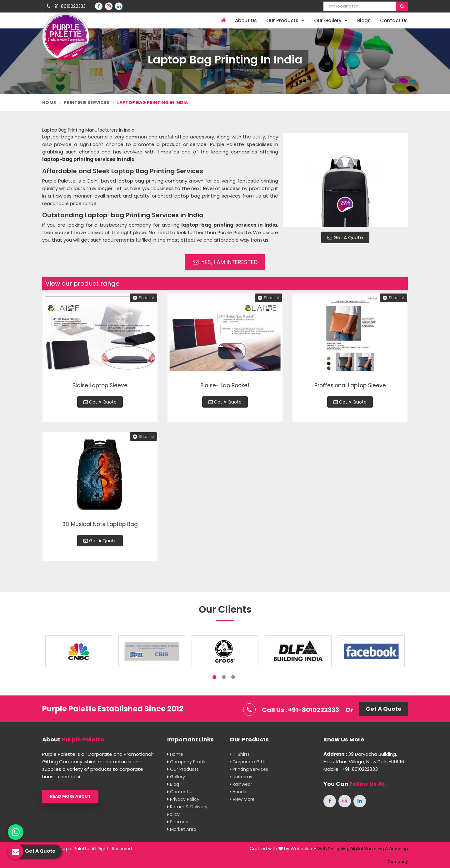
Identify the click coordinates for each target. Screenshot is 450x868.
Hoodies (240, 792)
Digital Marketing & (369, 849)
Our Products (285, 20)
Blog (173, 784)
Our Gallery (331, 20)
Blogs (364, 20)
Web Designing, (333, 849)
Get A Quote (345, 237)
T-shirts (240, 754)
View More (242, 799)
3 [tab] (233, 677)
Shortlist (143, 298)
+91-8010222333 (66, 6)
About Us (246, 20)
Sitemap (178, 822)
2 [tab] (224, 677)
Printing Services (87, 103)
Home (49, 103)
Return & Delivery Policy (187, 810)
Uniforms (241, 777)
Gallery (176, 777)
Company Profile (187, 762)
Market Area (182, 829)
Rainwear (241, 784)
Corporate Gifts (248, 762)
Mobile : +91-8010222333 (351, 769)
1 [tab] (214, 677)
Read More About (70, 796)
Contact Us (394, 20)
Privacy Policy (183, 799)
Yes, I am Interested (225, 262)
